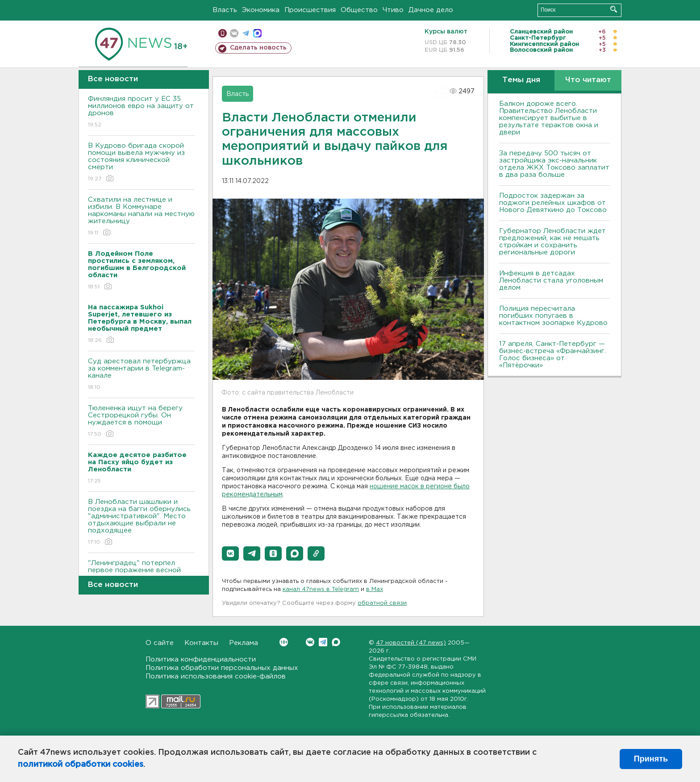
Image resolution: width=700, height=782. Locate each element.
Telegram (323, 642)
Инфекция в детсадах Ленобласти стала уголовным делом (551, 281)
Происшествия (310, 10)
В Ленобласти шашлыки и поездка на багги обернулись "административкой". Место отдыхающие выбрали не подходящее (141, 522)
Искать (614, 9)
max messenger (257, 33)
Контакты (201, 643)
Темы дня (521, 80)
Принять (651, 759)
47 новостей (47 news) (411, 643)
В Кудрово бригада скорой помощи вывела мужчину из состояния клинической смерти (141, 163)
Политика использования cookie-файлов (216, 676)
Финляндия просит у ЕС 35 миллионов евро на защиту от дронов (141, 112)
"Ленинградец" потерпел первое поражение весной (141, 573)
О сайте (160, 643)
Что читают (588, 80)
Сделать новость (258, 48)
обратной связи (382, 603)
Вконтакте (284, 642)
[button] (230, 553)
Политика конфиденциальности (201, 659)
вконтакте (234, 33)
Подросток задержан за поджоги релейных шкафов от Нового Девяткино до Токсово (553, 203)
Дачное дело (431, 10)
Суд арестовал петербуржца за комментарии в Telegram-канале (141, 375)
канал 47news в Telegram (321, 589)
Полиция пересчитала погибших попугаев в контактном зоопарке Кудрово (553, 316)
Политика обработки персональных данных (222, 668)
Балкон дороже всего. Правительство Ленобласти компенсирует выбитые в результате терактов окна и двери (549, 118)
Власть (225, 10)
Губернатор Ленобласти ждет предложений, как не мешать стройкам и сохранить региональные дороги (552, 242)
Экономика (261, 10)
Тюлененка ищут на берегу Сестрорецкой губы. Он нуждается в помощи (141, 422)
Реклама (244, 643)
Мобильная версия (223, 33)
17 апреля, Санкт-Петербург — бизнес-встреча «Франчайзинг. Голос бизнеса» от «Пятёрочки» (552, 355)
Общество (359, 10)
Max (336, 642)
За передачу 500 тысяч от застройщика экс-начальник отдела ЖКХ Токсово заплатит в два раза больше (554, 164)
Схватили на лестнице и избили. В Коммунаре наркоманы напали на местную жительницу (141, 217)
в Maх (375, 589)
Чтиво (393, 10)
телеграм (246, 33)
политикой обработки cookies (81, 765)
